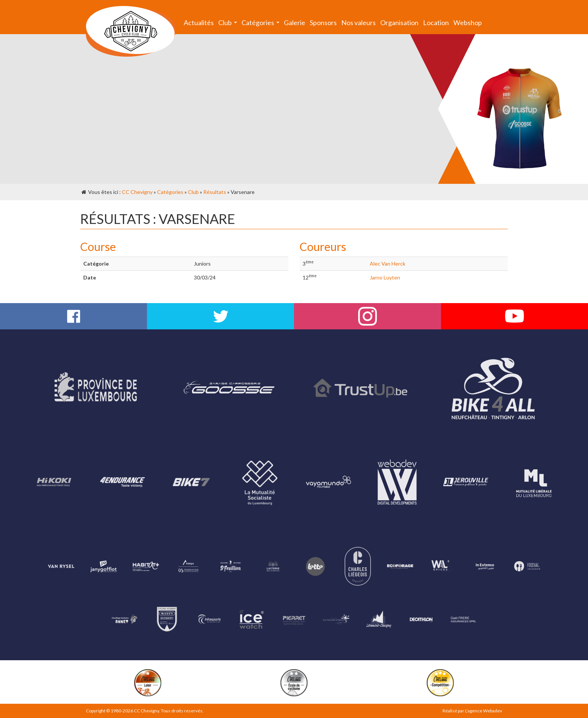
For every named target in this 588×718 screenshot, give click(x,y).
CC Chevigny (137, 192)
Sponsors (323, 23)
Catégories (262, 24)
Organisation (399, 23)
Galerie (295, 23)
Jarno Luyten (385, 277)
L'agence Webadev (484, 711)
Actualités (199, 23)
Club (229, 24)
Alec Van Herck (388, 264)
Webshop (468, 23)
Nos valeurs (358, 23)
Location (436, 23)
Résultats (215, 192)
